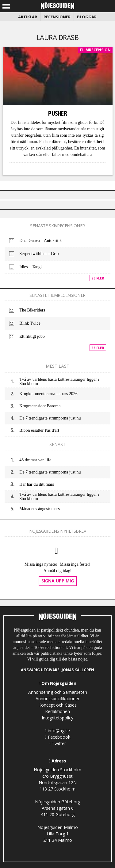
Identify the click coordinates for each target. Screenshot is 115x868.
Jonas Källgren (78, 670)
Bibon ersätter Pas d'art (39, 430)
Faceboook (57, 737)
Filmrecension (95, 50)
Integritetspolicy (57, 718)
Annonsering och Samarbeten (58, 692)
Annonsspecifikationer (57, 699)
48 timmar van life (35, 460)
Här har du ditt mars (37, 484)
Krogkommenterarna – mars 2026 (48, 394)
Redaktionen (57, 711)
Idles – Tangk (31, 267)
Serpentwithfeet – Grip (39, 254)
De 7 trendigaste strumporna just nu (50, 418)
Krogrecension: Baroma (40, 406)
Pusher (57, 113)
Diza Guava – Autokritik (40, 241)
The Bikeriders (32, 310)
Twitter (57, 743)
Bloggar (87, 17)
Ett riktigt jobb (32, 336)
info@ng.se (57, 731)
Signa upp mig (58, 581)
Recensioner (57, 17)
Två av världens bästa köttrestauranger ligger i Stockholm (59, 382)
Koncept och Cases (57, 705)
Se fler (98, 278)
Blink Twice (30, 323)
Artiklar (28, 17)
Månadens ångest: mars (39, 509)
